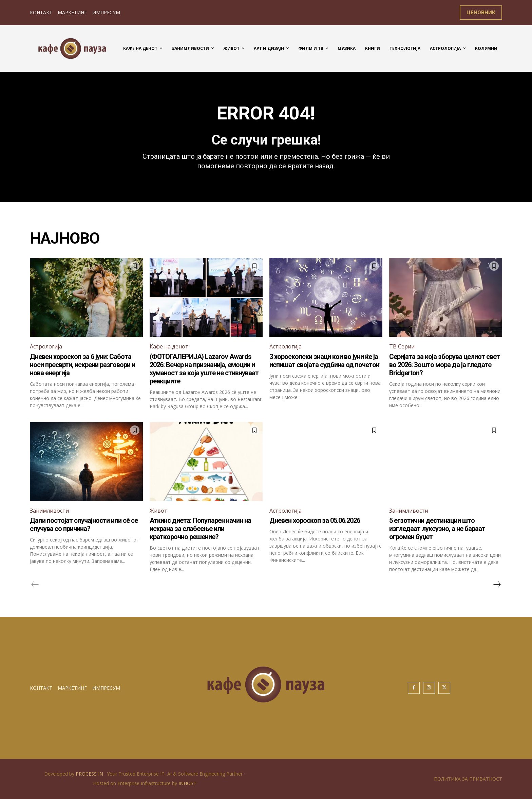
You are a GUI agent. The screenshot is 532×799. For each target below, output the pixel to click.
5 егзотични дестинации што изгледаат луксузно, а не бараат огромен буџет (437, 529)
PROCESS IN (90, 774)
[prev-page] (35, 585)
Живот (158, 511)
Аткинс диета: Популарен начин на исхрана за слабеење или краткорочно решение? (200, 529)
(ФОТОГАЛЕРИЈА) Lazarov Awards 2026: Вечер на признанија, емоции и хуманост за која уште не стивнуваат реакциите (204, 369)
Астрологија (46, 346)
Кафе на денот (169, 346)
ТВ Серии (402, 346)
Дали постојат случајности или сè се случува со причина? (84, 525)
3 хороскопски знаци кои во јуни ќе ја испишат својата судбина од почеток (324, 361)
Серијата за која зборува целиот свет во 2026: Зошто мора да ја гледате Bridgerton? (444, 365)
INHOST (187, 783)
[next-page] (497, 585)
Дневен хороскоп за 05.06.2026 (315, 520)
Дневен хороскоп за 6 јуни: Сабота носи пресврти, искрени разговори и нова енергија (82, 365)
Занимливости (49, 511)
